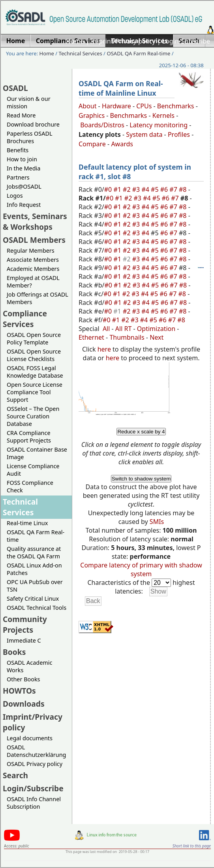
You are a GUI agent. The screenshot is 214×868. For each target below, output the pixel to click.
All (106, 329)
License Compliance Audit (33, 470)
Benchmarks (176, 106)
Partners (18, 177)
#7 (174, 189)
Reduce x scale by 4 (141, 432)
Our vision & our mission (29, 102)
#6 (165, 189)
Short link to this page (192, 846)
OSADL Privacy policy (35, 764)
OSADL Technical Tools (37, 608)
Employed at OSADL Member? (33, 282)
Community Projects (25, 624)
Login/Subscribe (186, 41)
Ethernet (91, 337)
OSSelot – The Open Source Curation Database (33, 416)
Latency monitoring (159, 125)
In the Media (23, 168)
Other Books (23, 679)
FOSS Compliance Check (30, 486)
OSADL (15, 88)
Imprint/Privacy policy (123, 41)
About (87, 106)
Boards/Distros (102, 125)
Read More (21, 115)
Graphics (92, 115)
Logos (15, 196)
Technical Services (81, 53)
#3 (137, 189)
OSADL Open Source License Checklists (34, 355)
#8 (184, 189)
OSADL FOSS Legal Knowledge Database (35, 372)
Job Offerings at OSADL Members (38, 298)
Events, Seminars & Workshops (35, 221)
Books (14, 652)
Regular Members (31, 251)
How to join (22, 159)
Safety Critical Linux (33, 599)
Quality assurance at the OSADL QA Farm (34, 552)
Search (15, 775)
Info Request (24, 205)
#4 (146, 189)
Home (75, 41)
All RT (124, 329)
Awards (122, 144)
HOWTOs (19, 691)
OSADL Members (34, 240)
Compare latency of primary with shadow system (141, 569)
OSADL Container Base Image (37, 453)
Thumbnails (127, 337)
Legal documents (30, 738)
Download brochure (33, 124)
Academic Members (33, 269)
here (104, 349)
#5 (156, 189)
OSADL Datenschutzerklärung (36, 751)
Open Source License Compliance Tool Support (35, 392)
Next (157, 337)
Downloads (24, 704)
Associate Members (33, 260)
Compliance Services (25, 319)
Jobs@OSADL (24, 186)
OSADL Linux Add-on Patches (34, 569)
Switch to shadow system (141, 479)
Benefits (18, 150)
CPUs (144, 106)
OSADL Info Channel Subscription (34, 803)
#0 (109, 189)
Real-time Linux (27, 523)
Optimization (156, 329)
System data (144, 134)
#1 (118, 189)
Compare (92, 144)
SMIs (157, 522)
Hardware (116, 106)
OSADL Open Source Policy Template (34, 339)
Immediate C (24, 640)
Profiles (179, 134)
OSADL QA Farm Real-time (138, 53)
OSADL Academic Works (29, 666)
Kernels (163, 115)
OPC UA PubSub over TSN (35, 586)
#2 (128, 189)
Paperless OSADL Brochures (29, 137)
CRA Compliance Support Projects (29, 437)
